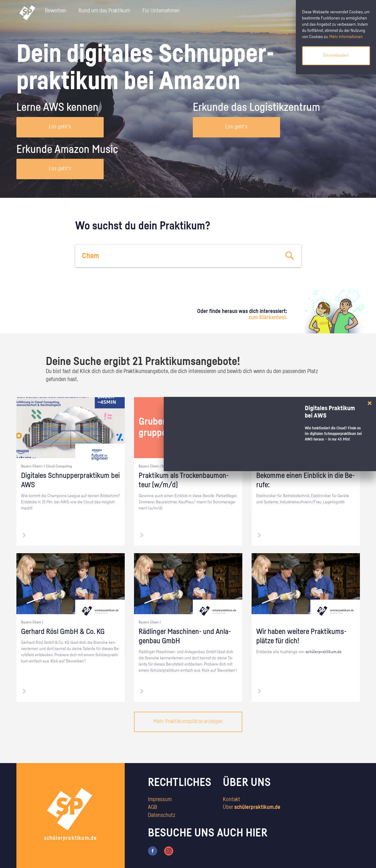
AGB (153, 807)
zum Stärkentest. (268, 318)
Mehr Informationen (346, 37)
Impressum (160, 800)
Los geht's (60, 127)
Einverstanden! (336, 55)
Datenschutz (162, 815)
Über (252, 807)
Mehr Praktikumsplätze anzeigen (188, 722)
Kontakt (231, 800)
